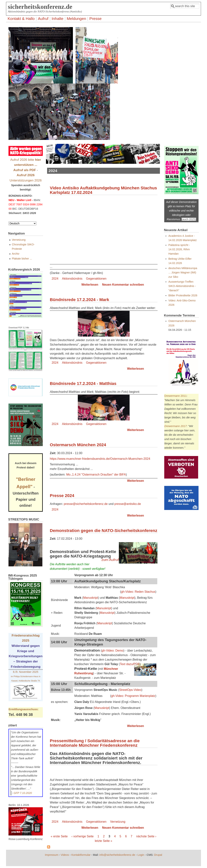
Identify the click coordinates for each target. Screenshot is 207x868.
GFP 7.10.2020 (23, 793)
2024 (55, 279)
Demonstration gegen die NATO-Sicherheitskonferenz (104, 531)
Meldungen (76, 19)
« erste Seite (59, 836)
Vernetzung (118, 822)
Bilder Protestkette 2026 (183, 295)
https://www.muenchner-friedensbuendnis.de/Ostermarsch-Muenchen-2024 (100, 459)
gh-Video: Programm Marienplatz (133, 696)
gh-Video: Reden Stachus (138, 592)
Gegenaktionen (96, 279)
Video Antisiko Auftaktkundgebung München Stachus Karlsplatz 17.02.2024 (103, 190)
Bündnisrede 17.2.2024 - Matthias (83, 384)
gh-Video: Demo (113, 651)
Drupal (158, 855)
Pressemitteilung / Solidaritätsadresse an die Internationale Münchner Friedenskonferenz (95, 743)
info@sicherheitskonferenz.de (117, 855)
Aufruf (43, 19)
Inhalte (57, 19)
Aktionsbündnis (72, 279)
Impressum (52, 855)
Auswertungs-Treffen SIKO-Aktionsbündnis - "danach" (182, 286)
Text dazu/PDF (130, 664)
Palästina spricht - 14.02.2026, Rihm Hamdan (179, 249)
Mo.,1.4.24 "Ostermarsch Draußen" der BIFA (96, 475)
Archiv (16, 254)
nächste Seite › (146, 836)
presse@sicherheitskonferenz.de (86, 504)
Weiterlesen (90, 285)
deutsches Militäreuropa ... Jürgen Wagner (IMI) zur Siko (183, 272)
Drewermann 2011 (175, 396)
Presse (96, 19)
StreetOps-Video (130, 690)
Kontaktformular (81, 855)
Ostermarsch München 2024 (78, 445)
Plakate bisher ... (22, 259)
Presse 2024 (62, 496)
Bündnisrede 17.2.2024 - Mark (80, 300)
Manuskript (91, 598)
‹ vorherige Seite (83, 836)
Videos (65, 855)
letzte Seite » (103, 841)
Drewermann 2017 (175, 426)
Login (141, 855)
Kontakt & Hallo (21, 19)
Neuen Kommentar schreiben (123, 285)
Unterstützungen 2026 (26, 180)
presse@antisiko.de (128, 504)
